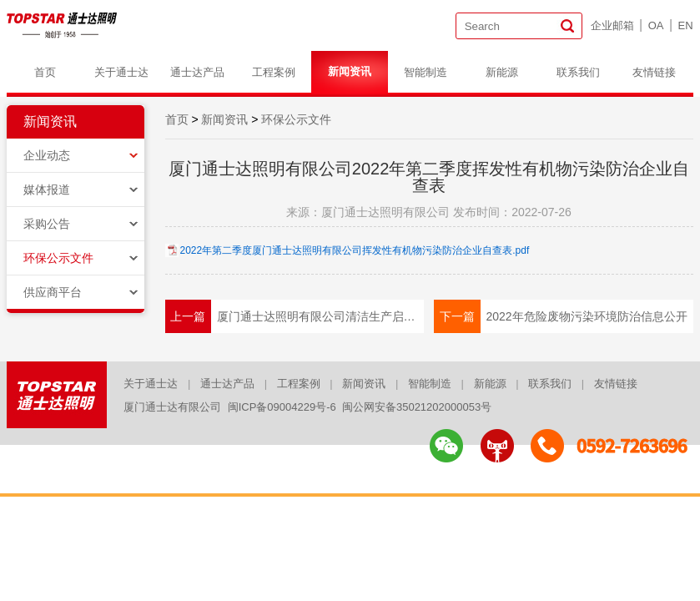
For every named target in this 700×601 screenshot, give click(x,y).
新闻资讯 (350, 71)
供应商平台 (53, 292)
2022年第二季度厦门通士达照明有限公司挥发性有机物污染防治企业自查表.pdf (355, 250)
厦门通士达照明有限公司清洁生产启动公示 (320, 316)
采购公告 (47, 224)
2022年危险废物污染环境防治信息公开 (586, 316)
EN (686, 25)
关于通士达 (121, 72)
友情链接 (654, 72)
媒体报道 (47, 189)
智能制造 (426, 72)
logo (63, 25)
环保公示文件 (58, 258)
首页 (45, 72)
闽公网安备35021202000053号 (417, 407)
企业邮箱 (612, 25)
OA (656, 25)
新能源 (502, 72)
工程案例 (274, 72)
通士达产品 (197, 72)
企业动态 (47, 155)
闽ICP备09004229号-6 (282, 407)
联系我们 (578, 72)
